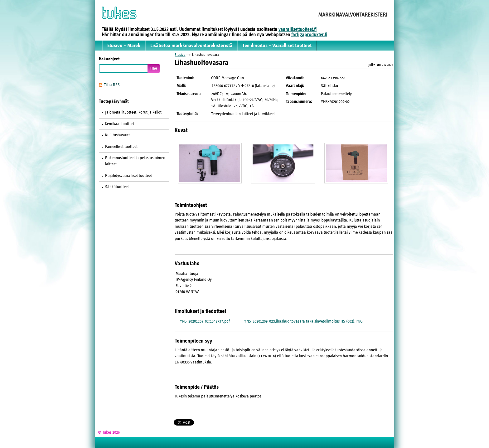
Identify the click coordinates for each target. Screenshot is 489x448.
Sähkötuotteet (117, 187)
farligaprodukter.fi (309, 35)
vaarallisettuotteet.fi (298, 29)
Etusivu (180, 55)
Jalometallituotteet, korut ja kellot (133, 112)
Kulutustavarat (117, 135)
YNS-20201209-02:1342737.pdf (205, 321)
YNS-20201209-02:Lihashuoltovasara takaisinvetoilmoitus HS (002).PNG (303, 321)
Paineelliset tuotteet (121, 147)
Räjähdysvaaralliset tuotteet (128, 176)
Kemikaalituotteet (120, 124)
